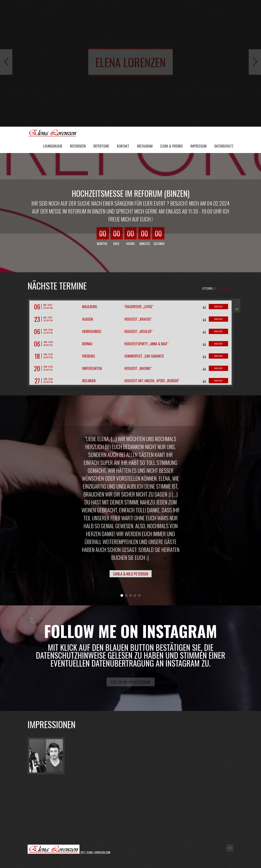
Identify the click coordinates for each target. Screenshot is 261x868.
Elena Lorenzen (54, 133)
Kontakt (123, 146)
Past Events (224, 288)
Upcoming (208, 288)
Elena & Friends (172, 146)
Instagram (145, 146)
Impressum (199, 146)
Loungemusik (53, 146)
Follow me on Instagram (131, 682)
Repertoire (101, 146)
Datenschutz (224, 146)
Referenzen (78, 146)
